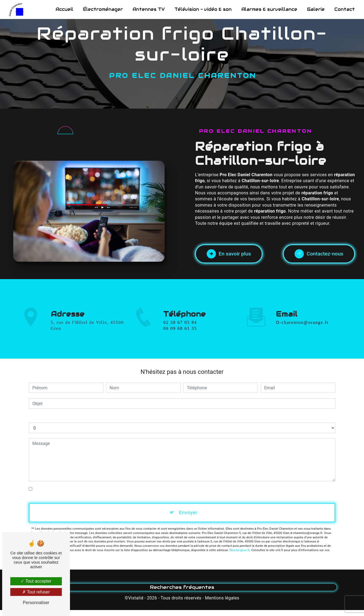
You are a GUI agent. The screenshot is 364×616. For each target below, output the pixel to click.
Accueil (64, 9)
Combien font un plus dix (53, 417)
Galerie (316, 9)
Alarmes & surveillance (269, 9)
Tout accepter (36, 581)
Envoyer (188, 512)
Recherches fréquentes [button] (182, 587)
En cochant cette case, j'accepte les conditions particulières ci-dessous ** (105, 489)
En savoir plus (229, 254)
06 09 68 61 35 (180, 336)
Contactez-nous (319, 254)
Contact (345, 9)
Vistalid (136, 598)
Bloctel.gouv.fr (240, 550)
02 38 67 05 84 (180, 330)
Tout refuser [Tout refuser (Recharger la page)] (36, 592)
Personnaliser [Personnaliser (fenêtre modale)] (36, 603)
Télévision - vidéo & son (203, 9)
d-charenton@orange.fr (302, 315)
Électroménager (103, 9)
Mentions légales (222, 598)
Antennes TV (149, 9)
